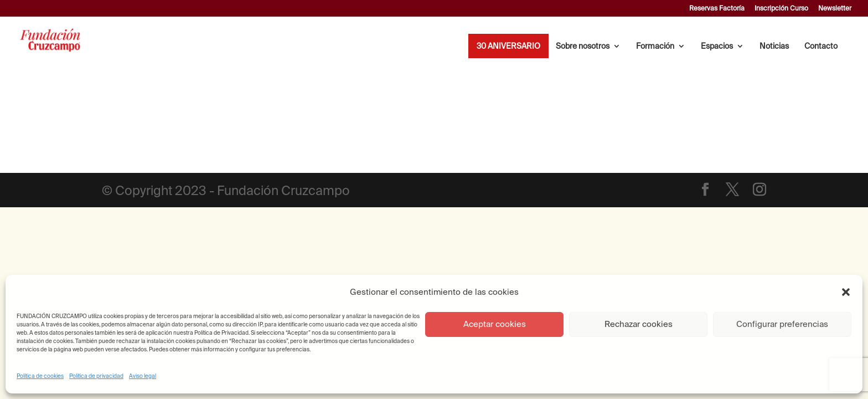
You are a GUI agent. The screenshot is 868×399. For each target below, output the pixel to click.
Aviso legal (143, 376)
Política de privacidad (96, 376)
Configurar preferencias (782, 324)
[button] (846, 292)
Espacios (717, 46)
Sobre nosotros (583, 46)
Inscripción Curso (781, 8)
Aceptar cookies (495, 324)
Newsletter (835, 8)
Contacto (821, 46)
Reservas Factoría (717, 8)
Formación (655, 46)
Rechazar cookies (639, 324)
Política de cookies (40, 376)
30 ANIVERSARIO (508, 46)
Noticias (774, 46)
